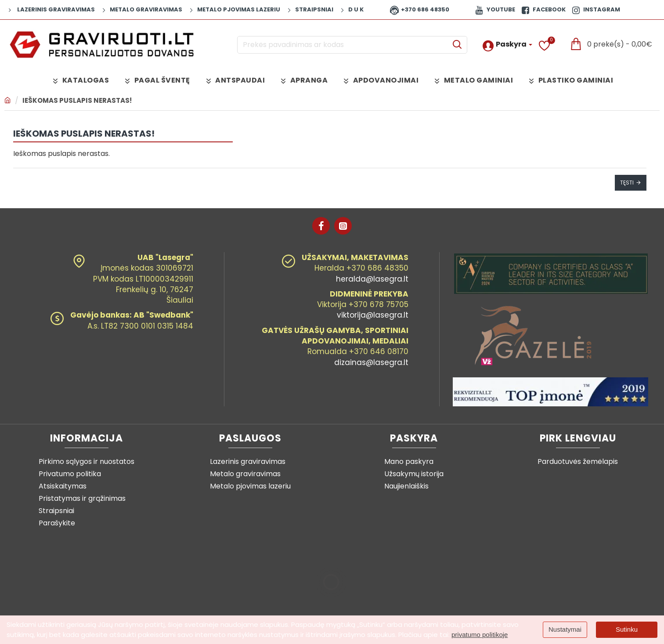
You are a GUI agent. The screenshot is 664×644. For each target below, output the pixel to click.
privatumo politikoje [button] (480, 635)
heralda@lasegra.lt (372, 279)
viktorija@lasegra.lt (373, 315)
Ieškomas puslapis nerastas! (77, 100)
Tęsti (627, 183)
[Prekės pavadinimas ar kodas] (457, 45)
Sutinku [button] (627, 629)
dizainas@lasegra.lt (371, 362)
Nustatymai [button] (565, 629)
